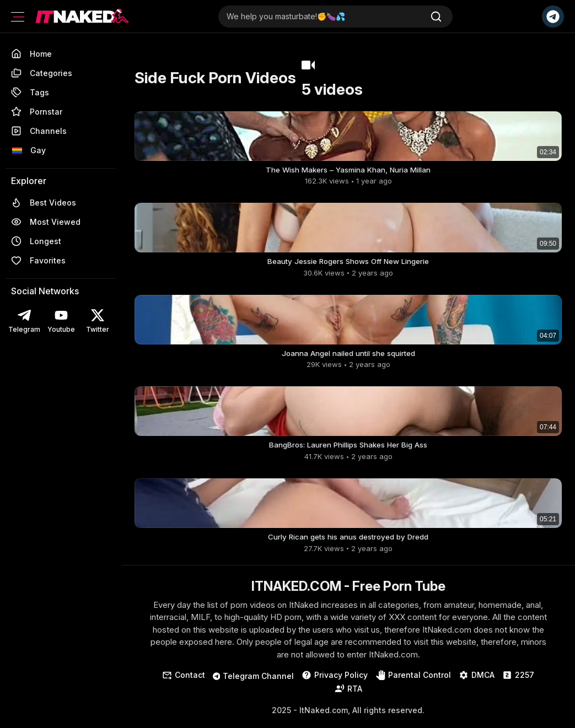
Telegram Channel (254, 683)
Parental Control (413, 682)
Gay (28, 150)
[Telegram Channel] (553, 17)
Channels (39, 131)
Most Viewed (46, 222)
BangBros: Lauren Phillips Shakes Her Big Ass (348, 449)
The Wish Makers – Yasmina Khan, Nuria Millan (348, 170)
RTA (348, 695)
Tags (30, 92)
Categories (42, 73)
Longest (36, 241)
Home (31, 54)
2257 (518, 682)
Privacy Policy (335, 682)
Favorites (38, 260)
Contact (184, 682)
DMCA (477, 682)
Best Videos (44, 203)
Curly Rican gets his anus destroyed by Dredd (348, 543)
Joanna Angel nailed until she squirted (348, 356)
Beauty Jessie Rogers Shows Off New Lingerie (348, 263)
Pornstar (37, 112)
